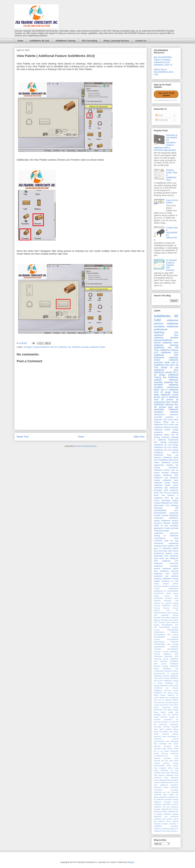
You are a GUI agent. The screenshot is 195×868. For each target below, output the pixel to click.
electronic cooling (167, 717)
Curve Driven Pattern (172, 201)
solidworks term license (166, 574)
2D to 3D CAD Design (166, 366)
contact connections (161, 705)
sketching (159, 332)
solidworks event (170, 480)
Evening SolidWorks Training (166, 605)
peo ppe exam (167, 761)
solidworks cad (161, 478)
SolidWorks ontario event (169, 686)
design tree (173, 712)
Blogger (131, 862)
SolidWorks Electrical (164, 405)
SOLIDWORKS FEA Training (166, 635)
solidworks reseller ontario (166, 485)
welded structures (162, 581)
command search (172, 703)
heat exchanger (160, 744)
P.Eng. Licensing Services (116, 41)
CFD (156, 353)
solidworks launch (161, 787)
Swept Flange (160, 695)
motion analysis (168, 546)
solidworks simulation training (167, 799)
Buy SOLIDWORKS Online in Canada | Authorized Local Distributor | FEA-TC (163, 61)
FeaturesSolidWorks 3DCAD (45, 347)
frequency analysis (170, 734)
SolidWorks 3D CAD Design (166, 445)
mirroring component (170, 753)
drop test (166, 715)
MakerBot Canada (170, 615)
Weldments (159, 358)
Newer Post (23, 437)
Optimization (159, 505)
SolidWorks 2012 (166, 370)
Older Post (139, 437)
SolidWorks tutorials (163, 372)
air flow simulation (170, 526)
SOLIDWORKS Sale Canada (166, 644)
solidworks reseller (171, 427)
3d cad (174, 367)
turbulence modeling (161, 829)
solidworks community (166, 563)
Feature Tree (162, 610)
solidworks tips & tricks (170, 809)
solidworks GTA (170, 561)
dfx (172, 541)
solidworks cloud (161, 778)
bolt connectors (159, 703)
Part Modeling (172, 505)
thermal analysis (171, 493)
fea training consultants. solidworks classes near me (166, 468)
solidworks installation (169, 785)
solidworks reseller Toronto (166, 483)
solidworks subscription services (166, 804)
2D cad (175, 498)
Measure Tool (159, 620)
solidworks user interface (166, 576)
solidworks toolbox (161, 812)
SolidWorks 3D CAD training (166, 450)
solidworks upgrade (171, 814)
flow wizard (174, 732)
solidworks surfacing (169, 571)
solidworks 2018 (172, 775)
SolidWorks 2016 (166, 355)
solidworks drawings (80, 347)
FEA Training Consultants (166, 442)
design (170, 710)
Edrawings (166, 500)
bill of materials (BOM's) (169, 700)
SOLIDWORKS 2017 (166, 510)
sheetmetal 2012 (161, 556)
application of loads (162, 528)
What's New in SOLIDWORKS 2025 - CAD (164, 72)
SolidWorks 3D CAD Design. (166, 447)
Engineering (173, 440)
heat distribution (172, 741)
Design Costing (162, 596)
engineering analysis (163, 465)
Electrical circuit (172, 598)
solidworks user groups (163, 819)
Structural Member (162, 523)
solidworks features (169, 350)
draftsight (157, 715)
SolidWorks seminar (170, 521)
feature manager (161, 473)
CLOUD (157, 588)
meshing (157, 546)
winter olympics (172, 831)
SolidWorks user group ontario (166, 693)
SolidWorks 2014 (170, 353)
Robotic (157, 625)
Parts (168, 622)
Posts (159, 115)
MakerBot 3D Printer (170, 503)
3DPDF (176, 584)
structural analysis (161, 824)
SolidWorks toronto (170, 463)
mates (166, 751)
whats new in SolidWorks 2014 (166, 364)
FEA (176, 332)
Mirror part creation (171, 620)
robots (169, 765)
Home (20, 41)
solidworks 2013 (166, 335)
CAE (165, 420)
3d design (28, 347)
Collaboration (173, 588)
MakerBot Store (160, 618)
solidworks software (166, 432)
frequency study (160, 736)
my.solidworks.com (161, 756)
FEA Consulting (90, 41)
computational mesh (166, 538)
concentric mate (161, 541)
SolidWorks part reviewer (166, 688)
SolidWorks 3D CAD (39, 41)
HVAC (169, 613)
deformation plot (160, 710)
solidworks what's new (164, 435)
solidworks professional (166, 328)
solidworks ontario (98, 347)
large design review (170, 749)
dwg (177, 541)
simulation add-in (166, 768)
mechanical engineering (166, 543)
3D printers (167, 400)
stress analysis (172, 821)
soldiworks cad (64, 347)
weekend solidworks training (166, 579)
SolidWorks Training (66, 41)
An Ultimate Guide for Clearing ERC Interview (171, 265)
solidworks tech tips (162, 807)
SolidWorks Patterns (162, 676)
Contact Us (141, 41)
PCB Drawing (159, 622)
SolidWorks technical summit (166, 690)
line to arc (158, 751)
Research (175, 622)
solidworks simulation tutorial (166, 802)
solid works (166, 773)
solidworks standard (166, 338)
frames (156, 734)
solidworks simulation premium (166, 411)
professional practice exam (166, 553)
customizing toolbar (170, 707)
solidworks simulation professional (166, 386)
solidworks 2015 (170, 343)
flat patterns (164, 732)
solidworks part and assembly (166, 792)
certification (159, 533)
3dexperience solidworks (166, 415)
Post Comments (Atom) (86, 446)
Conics (157, 500)
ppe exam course (171, 551)
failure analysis (166, 729)
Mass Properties (172, 618)
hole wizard (173, 744)
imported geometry (162, 746)
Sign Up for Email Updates (166, 94)
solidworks (158, 427)
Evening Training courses (166, 608)
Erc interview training (170, 603)
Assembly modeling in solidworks (166, 586)
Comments (162, 120)
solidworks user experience (166, 816)
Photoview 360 (166, 508)
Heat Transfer (172, 402)
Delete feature (172, 593)
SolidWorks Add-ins (166, 453)
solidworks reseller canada (166, 430)
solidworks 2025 (171, 475)
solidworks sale (161, 488)
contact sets (173, 425)
